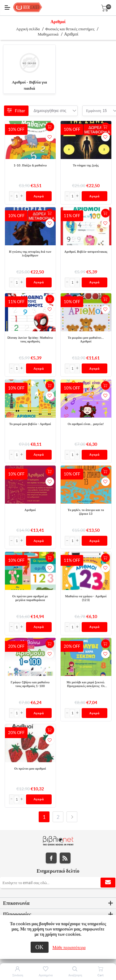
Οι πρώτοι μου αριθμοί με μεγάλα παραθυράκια (30, 598)
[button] (22, 196)
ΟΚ (40, 947)
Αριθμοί (30, 510)
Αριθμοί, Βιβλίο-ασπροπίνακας (86, 252)
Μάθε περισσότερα (69, 948)
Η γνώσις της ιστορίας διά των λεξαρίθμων (30, 254)
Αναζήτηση (75, 975)
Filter (16, 111)
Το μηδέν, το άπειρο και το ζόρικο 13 (86, 512)
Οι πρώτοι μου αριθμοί (30, 769)
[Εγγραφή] (58, 883)
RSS (65, 858)
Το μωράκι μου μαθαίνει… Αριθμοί (86, 340)
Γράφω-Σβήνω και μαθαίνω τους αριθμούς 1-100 (30, 684)
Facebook (51, 858)
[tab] (58, 903)
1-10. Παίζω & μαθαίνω (30, 165)
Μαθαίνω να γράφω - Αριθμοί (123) (86, 598)
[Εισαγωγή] (17, 196)
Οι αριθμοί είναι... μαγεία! (86, 424)
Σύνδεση (18, 975)
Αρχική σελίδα (28, 29)
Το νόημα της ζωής (86, 165)
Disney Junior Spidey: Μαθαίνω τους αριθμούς (30, 340)
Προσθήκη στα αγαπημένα (50, 137)
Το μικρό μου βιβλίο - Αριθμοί (30, 424)
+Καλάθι (50, 127)
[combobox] (50, 111)
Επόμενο (72, 817)
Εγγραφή (108, 883)
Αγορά (39, 196)
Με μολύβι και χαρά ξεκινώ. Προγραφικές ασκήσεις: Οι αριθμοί (86, 685)
